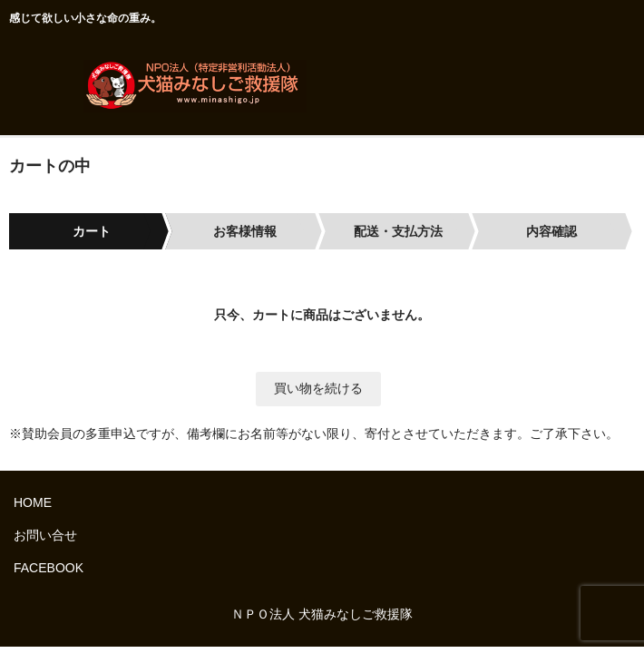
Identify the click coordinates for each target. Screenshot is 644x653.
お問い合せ (45, 535)
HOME (33, 502)
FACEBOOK (49, 568)
